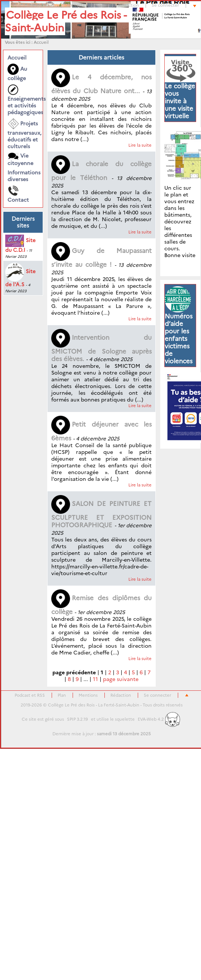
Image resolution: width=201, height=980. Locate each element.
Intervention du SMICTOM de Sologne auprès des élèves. (101, 348)
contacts (76, 5)
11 (95, 679)
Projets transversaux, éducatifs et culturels (23, 134)
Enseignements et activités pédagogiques (23, 100)
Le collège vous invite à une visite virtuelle (180, 101)
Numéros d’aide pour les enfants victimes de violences (179, 339)
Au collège (17, 73)
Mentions (88, 695)
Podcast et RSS (30, 695)
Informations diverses (23, 176)
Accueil (41, 42)
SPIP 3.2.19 (77, 719)
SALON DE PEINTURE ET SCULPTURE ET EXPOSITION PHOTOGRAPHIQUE (101, 514)
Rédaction (129, 5)
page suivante (121, 679)
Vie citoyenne (20, 159)
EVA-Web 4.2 (159, 719)
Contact (18, 194)
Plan (101, 5)
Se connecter (165, 5)
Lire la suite (140, 145)
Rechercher (43, 5)
